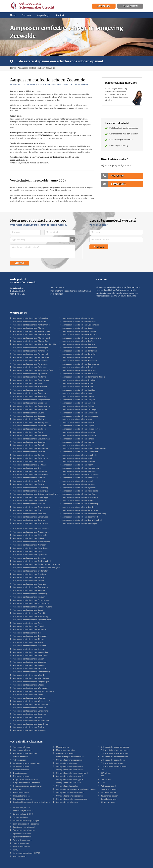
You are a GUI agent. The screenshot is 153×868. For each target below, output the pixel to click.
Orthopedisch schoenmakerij (69, 783)
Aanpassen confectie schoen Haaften (78, 341)
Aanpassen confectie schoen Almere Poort (31, 338)
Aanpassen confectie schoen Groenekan (80, 335)
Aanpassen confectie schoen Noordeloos (31, 548)
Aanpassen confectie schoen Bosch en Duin (32, 426)
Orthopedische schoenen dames (115, 747)
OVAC (103, 783)
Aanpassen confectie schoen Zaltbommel (31, 711)
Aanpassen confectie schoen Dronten (29, 504)
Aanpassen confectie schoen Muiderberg (80, 504)
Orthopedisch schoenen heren (69, 770)
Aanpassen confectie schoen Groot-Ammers (82, 338)
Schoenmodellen (20, 818)
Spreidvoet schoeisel (22, 834)
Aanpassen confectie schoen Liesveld (78, 442)
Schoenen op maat (21, 808)
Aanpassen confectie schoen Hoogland (79, 380)
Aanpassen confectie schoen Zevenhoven (31, 721)
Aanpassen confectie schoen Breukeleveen (31, 439)
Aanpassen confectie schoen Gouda (78, 328)
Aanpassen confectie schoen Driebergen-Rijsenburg (35, 494)
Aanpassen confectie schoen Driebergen (30, 491)
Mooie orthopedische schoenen (70, 757)
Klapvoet (17, 790)
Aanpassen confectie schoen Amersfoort (31, 351)
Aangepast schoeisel (22, 747)
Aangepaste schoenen (23, 750)
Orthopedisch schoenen (67, 764)
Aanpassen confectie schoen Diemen (29, 478)
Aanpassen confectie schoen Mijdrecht (79, 488)
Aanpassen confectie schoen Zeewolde (30, 714)
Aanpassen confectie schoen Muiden (78, 501)
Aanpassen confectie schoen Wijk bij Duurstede (34, 692)
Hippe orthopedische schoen (26, 780)
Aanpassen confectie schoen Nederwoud (80, 517)
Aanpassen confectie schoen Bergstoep (30, 403)
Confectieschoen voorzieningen (27, 764)
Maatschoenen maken (66, 750)
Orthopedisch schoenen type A (70, 776)
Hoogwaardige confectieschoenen (28, 786)
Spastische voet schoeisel (24, 827)
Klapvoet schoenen (21, 796)
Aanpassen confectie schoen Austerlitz (29, 377)
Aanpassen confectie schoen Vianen (29, 659)
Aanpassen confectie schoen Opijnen (29, 558)
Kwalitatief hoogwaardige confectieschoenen (32, 802)
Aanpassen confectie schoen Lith (77, 445)
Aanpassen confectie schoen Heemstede (80, 361)
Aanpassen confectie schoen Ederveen (30, 514)
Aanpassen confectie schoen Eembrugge (31, 517)
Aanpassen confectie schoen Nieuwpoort (31, 532)
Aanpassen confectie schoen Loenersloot (80, 452)
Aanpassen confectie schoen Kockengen (80, 410)
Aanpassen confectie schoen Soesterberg (31, 617)
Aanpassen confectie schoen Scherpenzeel (31, 601)
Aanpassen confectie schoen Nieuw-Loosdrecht (83, 520)
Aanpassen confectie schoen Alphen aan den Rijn (34, 345)
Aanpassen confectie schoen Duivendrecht (31, 507)
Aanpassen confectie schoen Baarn (28, 384)
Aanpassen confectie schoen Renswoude (31, 587)
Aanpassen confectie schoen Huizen (78, 387)
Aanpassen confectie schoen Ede (27, 511)
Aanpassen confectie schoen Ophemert (30, 555)
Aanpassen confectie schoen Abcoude (29, 322)
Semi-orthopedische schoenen (26, 824)
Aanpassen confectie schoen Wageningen (31, 682)
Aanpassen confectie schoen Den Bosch (30, 472)
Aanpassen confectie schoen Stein (28, 623)
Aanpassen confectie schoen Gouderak (79, 332)
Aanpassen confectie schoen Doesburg (30, 481)
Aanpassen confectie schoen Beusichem (30, 410)
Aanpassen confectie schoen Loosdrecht (80, 455)
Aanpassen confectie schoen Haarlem (79, 345)
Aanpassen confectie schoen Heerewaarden (81, 364)
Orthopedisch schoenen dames (70, 767)
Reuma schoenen (108, 793)
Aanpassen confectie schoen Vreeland (29, 669)
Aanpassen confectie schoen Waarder (29, 675)
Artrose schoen (20, 760)
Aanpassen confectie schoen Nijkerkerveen (32, 542)
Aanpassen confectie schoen (25, 754)
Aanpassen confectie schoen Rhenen (29, 591)
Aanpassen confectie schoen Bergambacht (31, 400)
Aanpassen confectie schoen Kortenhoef (80, 413)
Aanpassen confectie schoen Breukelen (30, 436)
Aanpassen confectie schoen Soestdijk (29, 613)
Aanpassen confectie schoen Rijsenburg (30, 594)
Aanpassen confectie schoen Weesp (28, 685)
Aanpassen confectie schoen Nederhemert (81, 511)
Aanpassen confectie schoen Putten (28, 581)
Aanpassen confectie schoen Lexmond (79, 436)
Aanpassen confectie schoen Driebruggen (31, 498)
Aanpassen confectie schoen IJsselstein (79, 390)
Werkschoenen (20, 857)
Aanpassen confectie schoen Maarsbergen (81, 468)
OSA (102, 770)
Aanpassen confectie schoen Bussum (29, 452)
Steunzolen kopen (21, 844)
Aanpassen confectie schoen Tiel (27, 633)
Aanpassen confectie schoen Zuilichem (30, 731)
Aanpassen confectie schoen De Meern (30, 465)
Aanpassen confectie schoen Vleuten (29, 666)
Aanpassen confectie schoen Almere (29, 328)
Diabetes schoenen (21, 776)
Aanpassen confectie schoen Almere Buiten (32, 332)
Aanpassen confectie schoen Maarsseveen (81, 475)
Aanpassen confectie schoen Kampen (79, 400)
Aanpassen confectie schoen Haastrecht (80, 348)
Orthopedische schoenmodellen (114, 757)
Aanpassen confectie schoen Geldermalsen (81, 325)
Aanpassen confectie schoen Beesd (28, 390)
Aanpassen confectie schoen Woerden (30, 698)
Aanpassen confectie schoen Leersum (79, 423)
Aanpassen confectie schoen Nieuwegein (80, 524)
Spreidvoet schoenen (22, 837)
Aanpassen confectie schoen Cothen (29, 455)
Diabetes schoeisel (21, 770)
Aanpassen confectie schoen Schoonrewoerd (33, 607)
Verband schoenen (21, 847)
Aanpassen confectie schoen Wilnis (28, 695)
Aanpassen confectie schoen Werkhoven (31, 688)
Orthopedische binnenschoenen (70, 793)
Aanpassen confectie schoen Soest (28, 610)
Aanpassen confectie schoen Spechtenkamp (32, 620)
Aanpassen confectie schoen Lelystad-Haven (82, 429)
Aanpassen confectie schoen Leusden (79, 433)
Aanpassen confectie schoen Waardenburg (32, 672)
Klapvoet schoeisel (21, 793)
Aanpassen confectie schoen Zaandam (30, 708)
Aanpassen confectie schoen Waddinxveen (32, 679)
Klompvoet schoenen (22, 799)
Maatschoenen (62, 747)
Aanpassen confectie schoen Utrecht (29, 649)
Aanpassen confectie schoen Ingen (77, 393)
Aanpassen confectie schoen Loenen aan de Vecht (84, 449)
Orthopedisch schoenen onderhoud (72, 773)
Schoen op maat (108, 802)
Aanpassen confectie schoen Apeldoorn (30, 374)
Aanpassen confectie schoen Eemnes (29, 520)
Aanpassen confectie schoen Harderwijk (80, 351)
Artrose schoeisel (20, 757)
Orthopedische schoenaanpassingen (72, 799)
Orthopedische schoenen (67, 802)
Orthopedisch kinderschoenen (69, 760)
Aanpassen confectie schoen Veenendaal (31, 653)
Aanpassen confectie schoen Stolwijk (29, 627)
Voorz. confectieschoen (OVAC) (26, 853)
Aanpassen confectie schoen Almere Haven (32, 335)
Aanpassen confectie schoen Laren (77, 419)
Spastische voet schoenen (24, 830)
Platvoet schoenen (109, 790)
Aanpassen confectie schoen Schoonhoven (32, 604)
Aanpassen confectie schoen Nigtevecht (30, 535)
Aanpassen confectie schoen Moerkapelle (80, 491)
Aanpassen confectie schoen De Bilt (28, 462)
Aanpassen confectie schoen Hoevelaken (80, 374)
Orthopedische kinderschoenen (70, 796)
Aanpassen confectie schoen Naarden (79, 507)
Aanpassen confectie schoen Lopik (77, 459)
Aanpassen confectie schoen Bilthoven (30, 416)
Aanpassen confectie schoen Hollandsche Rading (84, 377)
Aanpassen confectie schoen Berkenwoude (32, 406)
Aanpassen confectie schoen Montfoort (79, 494)
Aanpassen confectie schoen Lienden (78, 439)
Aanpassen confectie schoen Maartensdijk (80, 478)
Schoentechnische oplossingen (26, 821)
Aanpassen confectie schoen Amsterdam (31, 364)
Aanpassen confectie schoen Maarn (78, 465)
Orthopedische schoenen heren (114, 750)
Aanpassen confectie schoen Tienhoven (30, 636)
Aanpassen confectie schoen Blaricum (29, 419)
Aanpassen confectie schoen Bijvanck (29, 413)
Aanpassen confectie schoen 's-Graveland (31, 319)
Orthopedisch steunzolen (67, 786)
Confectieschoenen (21, 767)
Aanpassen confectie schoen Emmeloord (31, 524)
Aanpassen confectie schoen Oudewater (30, 571)
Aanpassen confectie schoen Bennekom (30, 393)
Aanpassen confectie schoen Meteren (79, 485)
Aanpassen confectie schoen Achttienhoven (32, 325)
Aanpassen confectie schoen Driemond (30, 501)
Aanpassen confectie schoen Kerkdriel (79, 403)
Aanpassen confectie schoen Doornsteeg (31, 488)
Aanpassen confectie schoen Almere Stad (31, 341)
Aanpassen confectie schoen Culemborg (30, 459)
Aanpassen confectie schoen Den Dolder (31, 475)
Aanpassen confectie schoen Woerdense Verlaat (34, 701)
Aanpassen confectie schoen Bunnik (29, 445)
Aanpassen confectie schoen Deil (27, 468)
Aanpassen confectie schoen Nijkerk (29, 539)
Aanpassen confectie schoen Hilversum (79, 371)
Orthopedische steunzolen (112, 764)
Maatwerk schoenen (65, 754)
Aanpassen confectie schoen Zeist (27, 718)
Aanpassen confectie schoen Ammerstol (30, 354)
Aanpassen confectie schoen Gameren (79, 322)
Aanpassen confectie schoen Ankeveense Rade (33, 371)
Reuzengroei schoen (109, 796)
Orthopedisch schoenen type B (70, 780)
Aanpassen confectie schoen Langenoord (80, 416)
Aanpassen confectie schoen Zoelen (28, 727)
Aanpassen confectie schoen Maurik (78, 481)
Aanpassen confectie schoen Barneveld (30, 387)
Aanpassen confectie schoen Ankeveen (30, 367)
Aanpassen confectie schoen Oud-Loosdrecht (33, 561)
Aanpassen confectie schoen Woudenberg (31, 705)
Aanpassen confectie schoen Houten (78, 384)
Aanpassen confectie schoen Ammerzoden (32, 358)
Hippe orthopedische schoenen (27, 783)
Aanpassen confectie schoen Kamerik (79, 397)
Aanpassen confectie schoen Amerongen (31, 348)
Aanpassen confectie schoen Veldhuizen (30, 656)
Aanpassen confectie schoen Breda (28, 433)
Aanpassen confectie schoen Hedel (77, 358)
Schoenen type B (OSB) (23, 814)
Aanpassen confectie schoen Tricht (28, 643)
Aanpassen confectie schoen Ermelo (78, 319)
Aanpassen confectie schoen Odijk (28, 552)
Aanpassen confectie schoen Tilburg (29, 639)
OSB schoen (106, 780)
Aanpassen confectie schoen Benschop (30, 397)
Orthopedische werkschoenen (114, 767)
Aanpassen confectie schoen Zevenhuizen (31, 724)
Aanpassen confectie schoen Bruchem (30, 442)
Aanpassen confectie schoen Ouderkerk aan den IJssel (36, 568)
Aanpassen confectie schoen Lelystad (78, 426)
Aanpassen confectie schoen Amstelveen (31, 361)
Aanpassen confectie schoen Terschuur (30, 630)
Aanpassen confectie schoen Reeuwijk (29, 584)
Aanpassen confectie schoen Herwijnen (79, 367)
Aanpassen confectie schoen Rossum (29, 597)
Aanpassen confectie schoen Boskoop (29, 429)
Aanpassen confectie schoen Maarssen (79, 472)
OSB (102, 776)
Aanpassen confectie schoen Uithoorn (30, 646)
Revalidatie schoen (109, 799)
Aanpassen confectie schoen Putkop (29, 578)
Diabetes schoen (20, 773)
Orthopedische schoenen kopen (115, 754)
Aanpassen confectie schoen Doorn (28, 485)
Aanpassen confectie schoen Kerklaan (79, 406)
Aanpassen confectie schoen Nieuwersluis (31, 529)
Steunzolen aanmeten (23, 840)
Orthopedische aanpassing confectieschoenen (76, 790)
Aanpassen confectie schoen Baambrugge (31, 380)
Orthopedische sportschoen (113, 760)
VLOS (15, 850)
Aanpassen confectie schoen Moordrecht (80, 498)
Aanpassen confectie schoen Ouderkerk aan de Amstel (37, 565)
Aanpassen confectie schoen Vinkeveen (30, 662)
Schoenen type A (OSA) (23, 811)
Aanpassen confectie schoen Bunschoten (31, 449)
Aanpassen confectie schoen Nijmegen (30, 545)
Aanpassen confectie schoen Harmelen (79, 354)
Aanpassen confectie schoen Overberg (30, 574)
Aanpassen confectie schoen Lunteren (79, 462)
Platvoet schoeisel (108, 786)
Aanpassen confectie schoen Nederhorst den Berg (84, 514)
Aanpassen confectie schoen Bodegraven (31, 423)
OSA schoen (106, 773)
